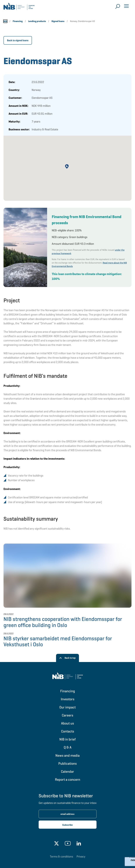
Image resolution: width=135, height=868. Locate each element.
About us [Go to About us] (67, 723)
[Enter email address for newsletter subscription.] (68, 814)
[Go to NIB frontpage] (19, 7)
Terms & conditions (61, 856)
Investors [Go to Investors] (68, 699)
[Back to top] (68, 658)
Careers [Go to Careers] (67, 715)
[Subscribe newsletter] (68, 825)
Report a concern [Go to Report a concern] (68, 779)
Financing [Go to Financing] (68, 691)
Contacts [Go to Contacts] (68, 731)
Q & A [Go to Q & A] (68, 747)
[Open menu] (126, 6)
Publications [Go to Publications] (67, 763)
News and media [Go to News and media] (67, 755)
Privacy (81, 856)
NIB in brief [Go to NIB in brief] (67, 739)
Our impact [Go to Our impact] (67, 707)
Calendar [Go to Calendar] (67, 771)
